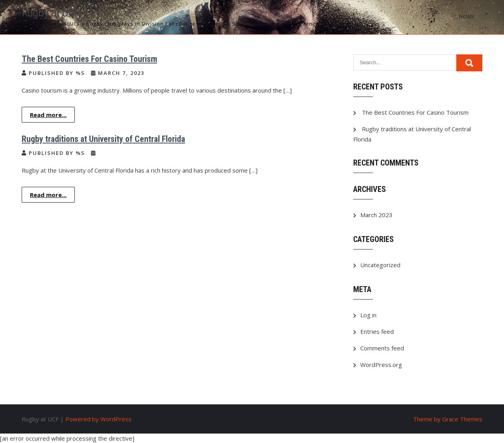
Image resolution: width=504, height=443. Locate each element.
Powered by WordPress (98, 419)
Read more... (48, 115)
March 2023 (376, 215)
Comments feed (382, 348)
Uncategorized (380, 265)
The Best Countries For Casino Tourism (89, 59)
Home (467, 17)
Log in (368, 315)
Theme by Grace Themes (448, 419)
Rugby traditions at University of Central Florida (103, 139)
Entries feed (377, 331)
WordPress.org (381, 365)
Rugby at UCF (51, 12)
